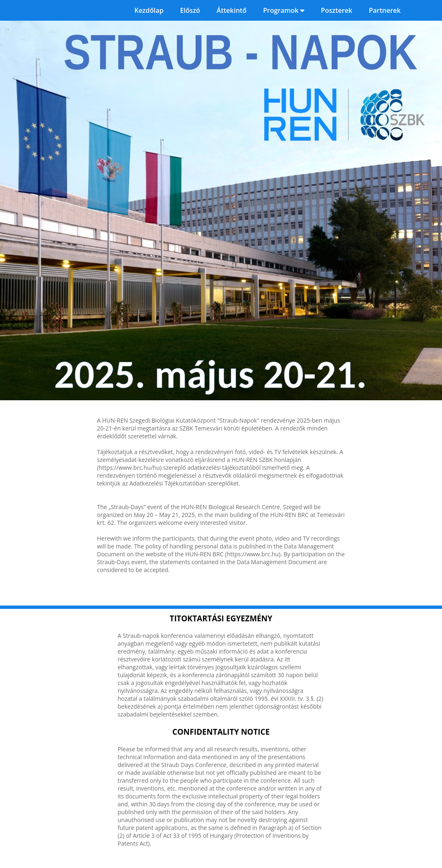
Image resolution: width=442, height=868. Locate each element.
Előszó (190, 10)
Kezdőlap (149, 10)
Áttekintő (232, 10)
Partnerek (385, 10)
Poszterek (337, 10)
